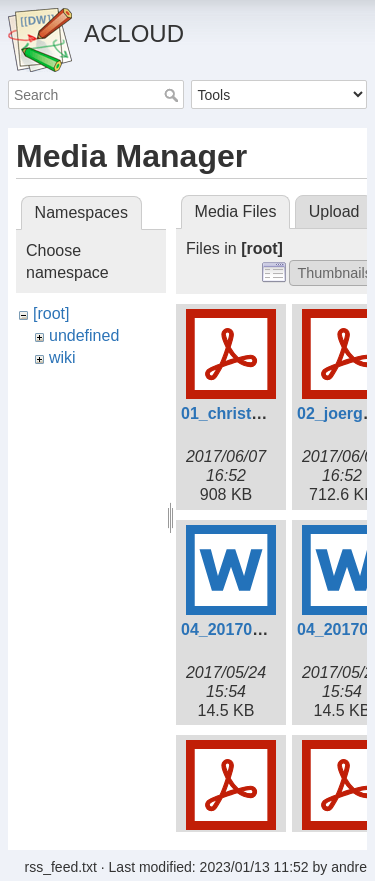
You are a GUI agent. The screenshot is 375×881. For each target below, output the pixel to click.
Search (173, 95)
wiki (62, 357)
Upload (334, 211)
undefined (84, 335)
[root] (51, 313)
